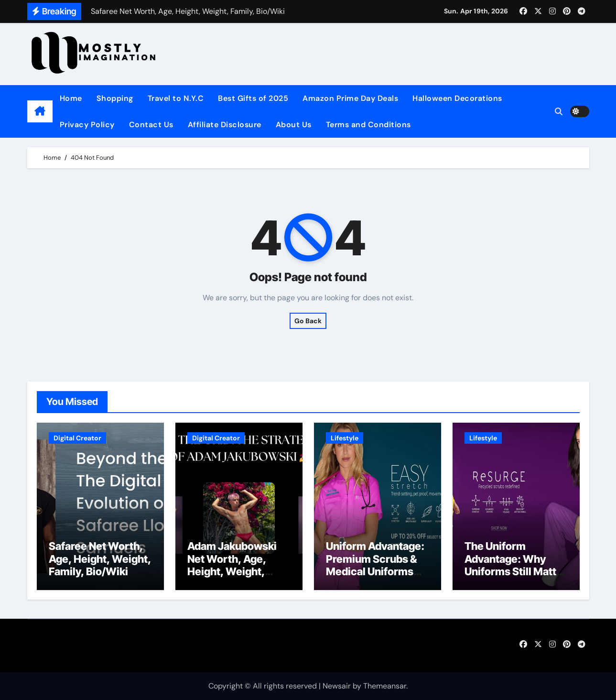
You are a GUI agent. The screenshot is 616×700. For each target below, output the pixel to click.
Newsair (337, 686)
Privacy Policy (87, 125)
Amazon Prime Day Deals (350, 98)
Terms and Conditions (368, 125)
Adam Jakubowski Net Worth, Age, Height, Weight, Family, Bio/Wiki (232, 565)
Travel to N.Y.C (176, 98)
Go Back (308, 321)
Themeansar (385, 686)
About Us (294, 125)
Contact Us (151, 125)
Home (71, 98)
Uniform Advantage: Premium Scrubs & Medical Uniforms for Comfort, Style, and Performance (375, 571)
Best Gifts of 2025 (253, 98)
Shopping (115, 98)
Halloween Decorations (457, 98)
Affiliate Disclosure (225, 125)
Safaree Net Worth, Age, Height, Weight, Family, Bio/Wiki (100, 559)
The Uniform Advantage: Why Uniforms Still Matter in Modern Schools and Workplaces (516, 571)
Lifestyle (345, 438)
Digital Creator (77, 438)
